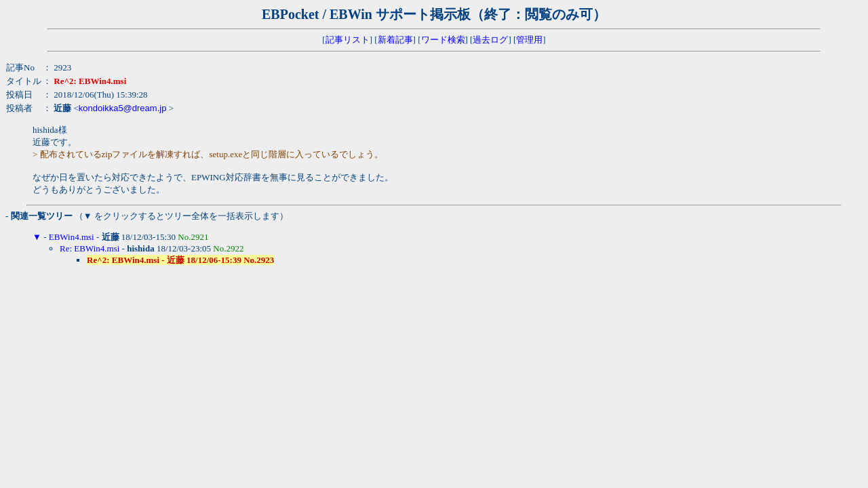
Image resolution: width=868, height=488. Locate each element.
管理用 (529, 40)
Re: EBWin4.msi (90, 248)
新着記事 (395, 40)
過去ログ (490, 40)
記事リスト (348, 40)
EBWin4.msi (72, 237)
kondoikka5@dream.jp (123, 108)
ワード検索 (443, 40)
